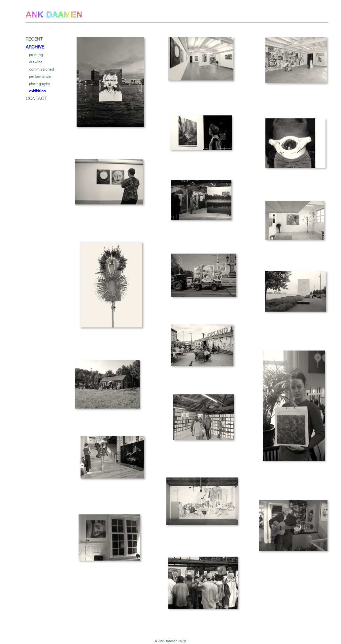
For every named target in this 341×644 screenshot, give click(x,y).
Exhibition (37, 91)
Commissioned (41, 69)
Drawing (36, 62)
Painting (36, 55)
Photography (39, 84)
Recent (34, 39)
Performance (40, 77)
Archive (35, 47)
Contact (36, 99)
